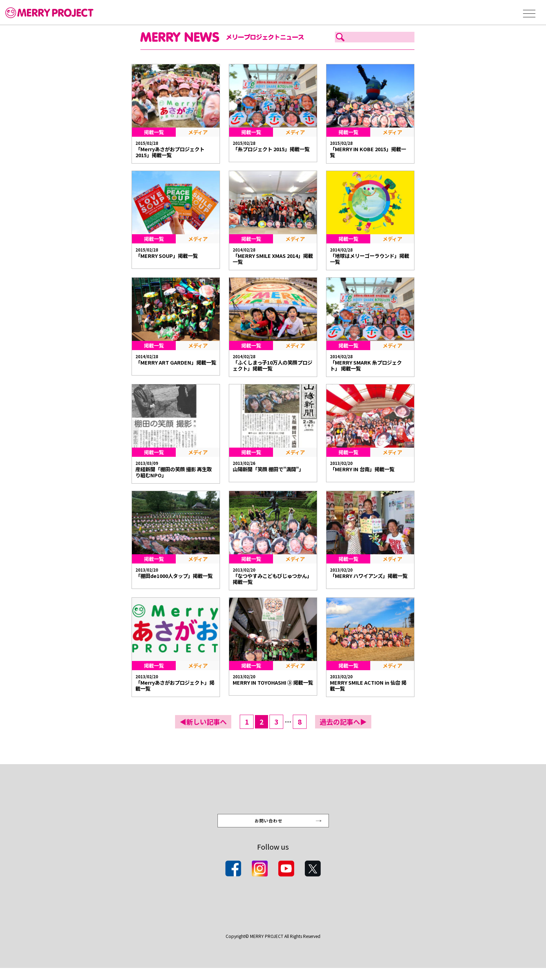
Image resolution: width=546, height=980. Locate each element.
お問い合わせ (270, 830)
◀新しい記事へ (203, 722)
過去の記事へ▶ (343, 722)
